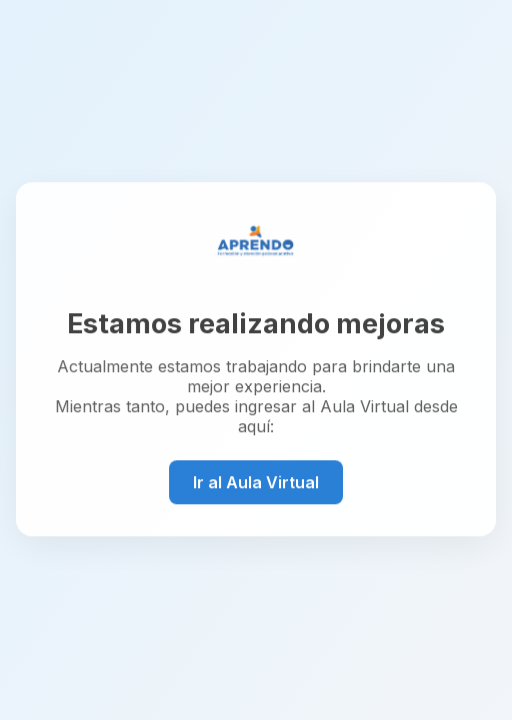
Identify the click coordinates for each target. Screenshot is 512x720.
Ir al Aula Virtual (256, 482)
